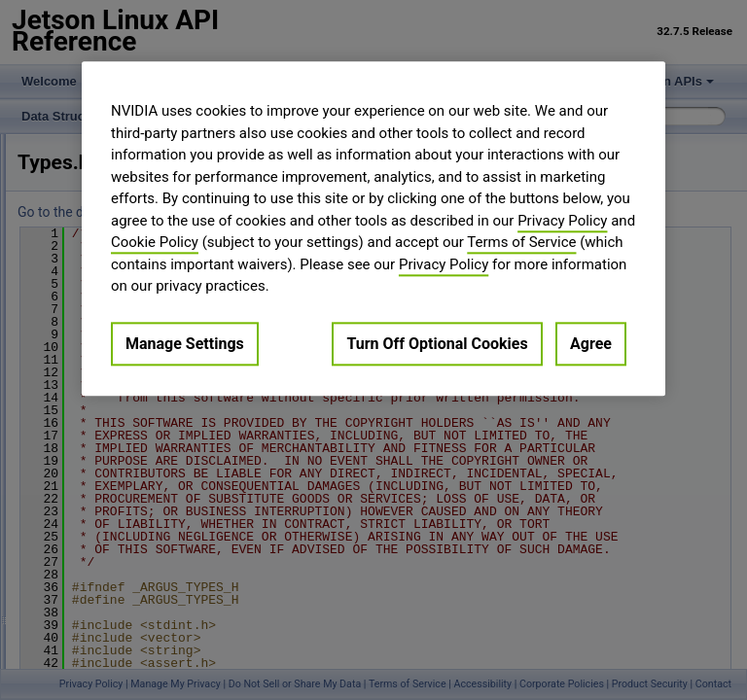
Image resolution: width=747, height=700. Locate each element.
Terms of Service (521, 242)
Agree (591, 344)
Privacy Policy (562, 221)
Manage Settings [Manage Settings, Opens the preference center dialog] (185, 344)
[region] (373, 228)
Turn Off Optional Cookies (437, 344)
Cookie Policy (155, 242)
